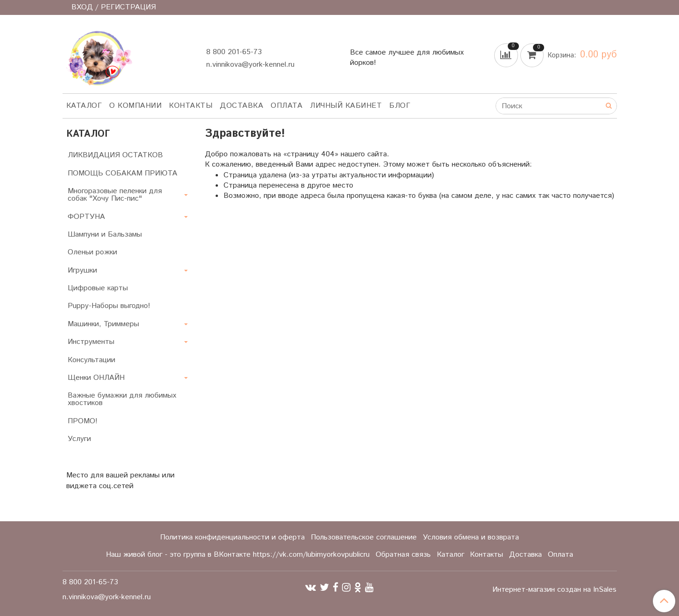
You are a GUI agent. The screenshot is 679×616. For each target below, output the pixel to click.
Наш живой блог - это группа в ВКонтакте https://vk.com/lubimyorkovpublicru (238, 555)
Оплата (287, 106)
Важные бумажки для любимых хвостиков (122, 399)
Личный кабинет (346, 106)
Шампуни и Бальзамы (105, 234)
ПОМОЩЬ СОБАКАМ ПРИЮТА (122, 173)
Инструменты (91, 342)
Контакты (191, 106)
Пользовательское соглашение (364, 537)
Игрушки (82, 270)
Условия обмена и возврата (471, 537)
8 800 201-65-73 (234, 52)
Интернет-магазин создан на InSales (554, 590)
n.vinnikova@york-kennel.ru (250, 65)
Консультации (91, 360)
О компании (135, 106)
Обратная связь (403, 555)
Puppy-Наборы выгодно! (109, 306)
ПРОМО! (83, 421)
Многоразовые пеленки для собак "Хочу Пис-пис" (115, 195)
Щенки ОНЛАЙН (96, 378)
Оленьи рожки (92, 252)
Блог (400, 106)
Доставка (241, 106)
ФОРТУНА (86, 217)
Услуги (79, 439)
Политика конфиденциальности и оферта (232, 537)
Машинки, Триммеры (103, 324)
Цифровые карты (98, 288)
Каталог (84, 106)
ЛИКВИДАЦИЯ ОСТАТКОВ (115, 155)
